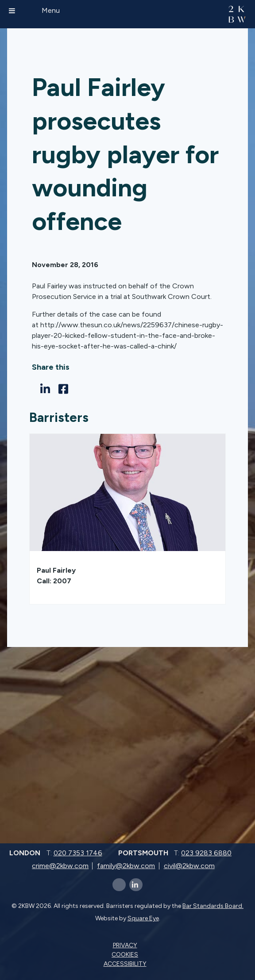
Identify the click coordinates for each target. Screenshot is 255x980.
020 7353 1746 (78, 853)
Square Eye (143, 918)
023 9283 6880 (206, 853)
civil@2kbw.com (189, 866)
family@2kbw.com (126, 866)
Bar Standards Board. (213, 906)
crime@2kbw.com (60, 866)
